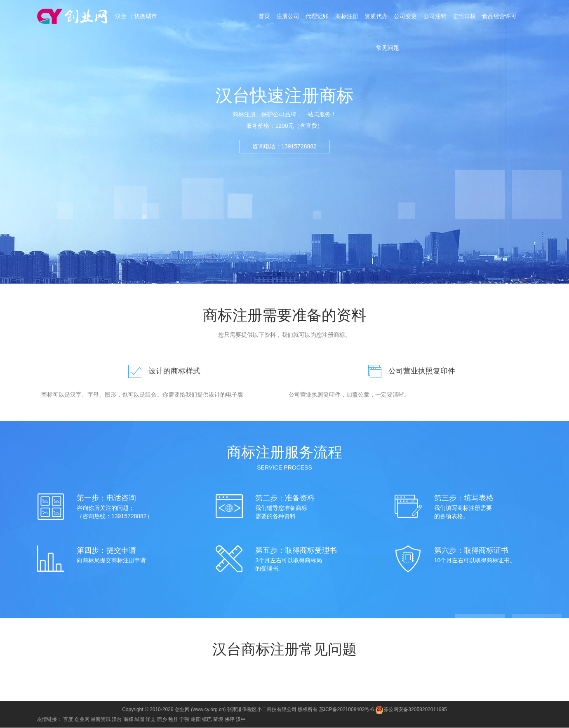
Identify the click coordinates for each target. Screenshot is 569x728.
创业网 (82, 720)
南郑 (128, 720)
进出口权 (465, 17)
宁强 (184, 720)
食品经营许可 (501, 17)
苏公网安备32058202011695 (411, 710)
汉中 (241, 720)
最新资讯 (101, 720)
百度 (68, 720)
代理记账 (317, 17)
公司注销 (435, 17)
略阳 (196, 720)
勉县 (173, 720)
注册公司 (287, 17)
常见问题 (388, 51)
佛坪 (230, 720)
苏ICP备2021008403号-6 (347, 710)
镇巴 (207, 720)
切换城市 (146, 16)
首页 (263, 17)
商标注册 (346, 17)
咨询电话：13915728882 (284, 146)
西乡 (162, 720)
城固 (139, 720)
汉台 (122, 16)
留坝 (218, 720)
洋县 (150, 720)
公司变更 (406, 17)
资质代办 (376, 17)
